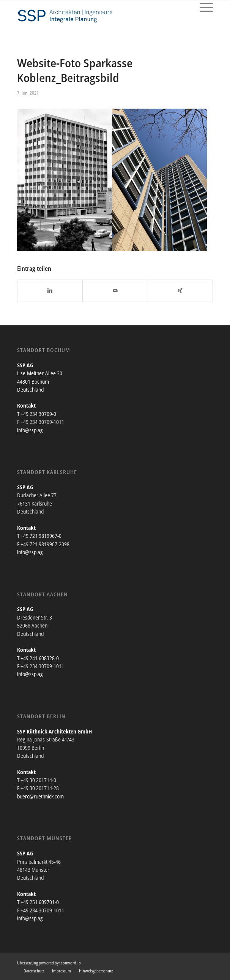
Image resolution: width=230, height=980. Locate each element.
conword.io (71, 963)
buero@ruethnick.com (40, 796)
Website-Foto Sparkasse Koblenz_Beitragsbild (75, 70)
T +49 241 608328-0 (38, 658)
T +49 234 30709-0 (37, 414)
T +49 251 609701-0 (38, 902)
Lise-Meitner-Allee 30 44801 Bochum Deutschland (40, 381)
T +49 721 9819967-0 (39, 536)
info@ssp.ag (30, 430)
